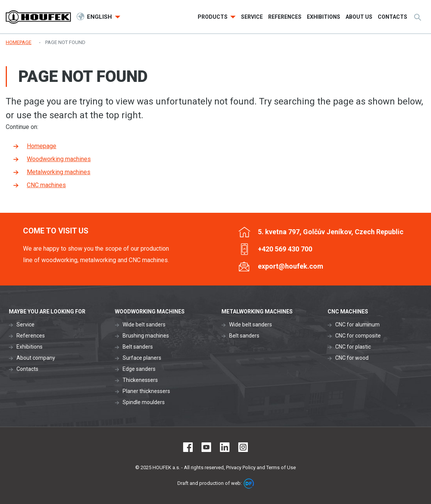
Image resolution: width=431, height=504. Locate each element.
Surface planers (142, 358)
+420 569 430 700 (285, 249)
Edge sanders (139, 369)
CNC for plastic (353, 347)
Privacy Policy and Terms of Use (261, 467)
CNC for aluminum (357, 325)
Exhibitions (29, 347)
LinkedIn (225, 447)
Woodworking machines (59, 159)
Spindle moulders (144, 402)
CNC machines (46, 185)
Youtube (206, 447)
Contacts (27, 369)
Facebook (188, 447)
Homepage (42, 146)
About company (36, 358)
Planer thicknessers (146, 391)
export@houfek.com (291, 266)
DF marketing (249, 484)
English (100, 17)
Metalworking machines (59, 172)
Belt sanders (138, 347)
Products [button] (213, 17)
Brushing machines (146, 336)
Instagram (243, 447)
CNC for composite (358, 336)
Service (25, 325)
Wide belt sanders (144, 325)
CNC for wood (352, 358)
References (31, 336)
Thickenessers (140, 380)
